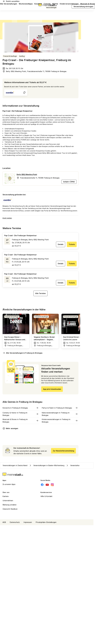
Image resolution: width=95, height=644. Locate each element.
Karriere (6, 496)
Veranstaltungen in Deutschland (15, 465)
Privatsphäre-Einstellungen (46, 522)
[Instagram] (52, 485)
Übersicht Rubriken (10, 509)
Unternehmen (8, 501)
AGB (4, 522)
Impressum (28, 522)
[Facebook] (42, 485)
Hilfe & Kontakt (46, 496)
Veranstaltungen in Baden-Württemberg (47, 465)
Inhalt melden (7, 218)
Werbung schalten (10, 505)
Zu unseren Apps (9, 484)
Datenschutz (15, 522)
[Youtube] (47, 485)
